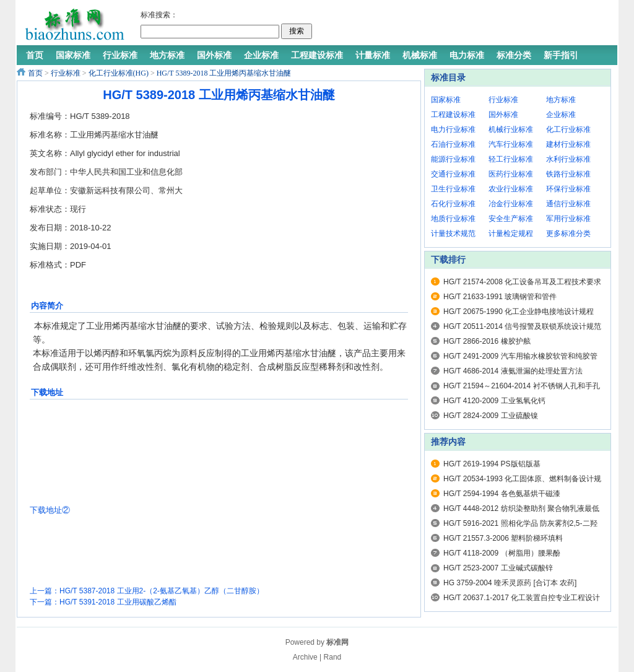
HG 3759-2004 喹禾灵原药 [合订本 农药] (510, 583)
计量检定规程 (511, 233)
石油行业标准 (453, 144)
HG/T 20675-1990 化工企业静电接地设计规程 (519, 312)
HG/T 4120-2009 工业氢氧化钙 (494, 401)
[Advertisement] (462, 25)
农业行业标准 (511, 189)
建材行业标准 (568, 144)
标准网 (337, 642)
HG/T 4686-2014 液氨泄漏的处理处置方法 (513, 371)
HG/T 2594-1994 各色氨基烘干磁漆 (502, 494)
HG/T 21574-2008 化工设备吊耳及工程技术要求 (522, 282)
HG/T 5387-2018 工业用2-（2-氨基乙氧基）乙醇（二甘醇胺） (162, 591)
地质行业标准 (453, 219)
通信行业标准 (568, 204)
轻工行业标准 (511, 159)
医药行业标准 (511, 174)
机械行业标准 (511, 129)
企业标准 (561, 115)
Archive (305, 657)
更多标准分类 (568, 233)
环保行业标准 (568, 189)
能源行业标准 (453, 159)
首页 (35, 73)
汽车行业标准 (511, 144)
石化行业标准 (453, 204)
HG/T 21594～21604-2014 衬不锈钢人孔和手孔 (522, 386)
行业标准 (66, 73)
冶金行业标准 (511, 204)
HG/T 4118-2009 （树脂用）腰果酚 (502, 553)
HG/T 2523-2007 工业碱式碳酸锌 (498, 568)
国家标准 (446, 100)
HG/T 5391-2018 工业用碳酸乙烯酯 (118, 602)
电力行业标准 (453, 129)
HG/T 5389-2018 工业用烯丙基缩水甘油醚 (224, 73)
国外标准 (503, 115)
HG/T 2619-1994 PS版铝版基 (492, 464)
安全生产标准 (511, 219)
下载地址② (50, 510)
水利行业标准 (568, 159)
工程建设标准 (453, 115)
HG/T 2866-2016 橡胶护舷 (487, 341)
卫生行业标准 (453, 189)
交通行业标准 (453, 174)
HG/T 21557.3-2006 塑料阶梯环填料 (503, 538)
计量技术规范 (453, 233)
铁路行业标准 (568, 174)
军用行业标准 (568, 219)
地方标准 (561, 100)
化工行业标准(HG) (119, 73)
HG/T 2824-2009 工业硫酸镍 (491, 416)
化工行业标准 (568, 129)
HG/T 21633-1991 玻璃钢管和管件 (500, 297)
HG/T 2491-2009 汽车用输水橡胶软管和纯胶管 (520, 356)
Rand (333, 657)
